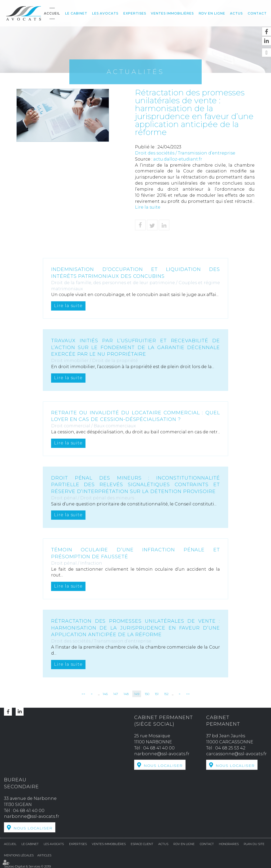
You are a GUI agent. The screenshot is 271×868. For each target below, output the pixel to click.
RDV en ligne (212, 13)
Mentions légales (19, 855)
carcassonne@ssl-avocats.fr (236, 754)
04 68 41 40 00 (159, 748)
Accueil (52, 13)
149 (137, 694)
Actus (236, 13)
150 (147, 694)
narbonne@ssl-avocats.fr (162, 754)
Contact (257, 13)
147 (116, 694)
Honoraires (229, 843)
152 (166, 694)
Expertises (135, 13)
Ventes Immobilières (172, 13)
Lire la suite (148, 207)
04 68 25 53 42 (230, 748)
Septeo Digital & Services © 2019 (27, 866)
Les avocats (105, 13)
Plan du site (254, 843)
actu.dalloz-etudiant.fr (178, 159)
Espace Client (142, 843)
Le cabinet (76, 13)
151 (157, 694)
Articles (44, 855)
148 (126, 694)
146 (105, 694)
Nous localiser (163, 766)
